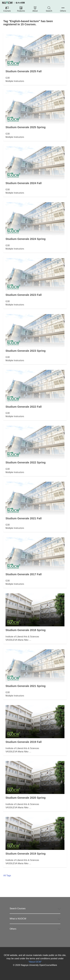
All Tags (7, 876)
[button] (7, 9)
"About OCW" (35, 962)
